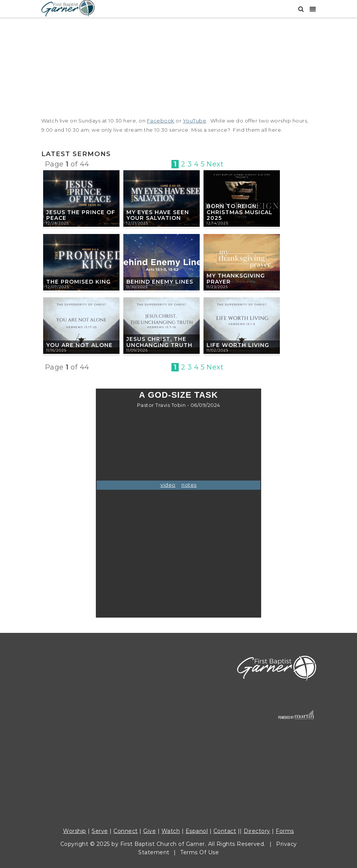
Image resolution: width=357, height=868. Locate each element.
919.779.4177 (119, 756)
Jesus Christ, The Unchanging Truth (159, 342)
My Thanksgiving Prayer (236, 279)
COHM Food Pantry (69, 747)
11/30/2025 (137, 287)
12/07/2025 (58, 287)
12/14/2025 (217, 223)
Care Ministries (62, 728)
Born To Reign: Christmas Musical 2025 (240, 212)
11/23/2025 (217, 287)
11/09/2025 (137, 350)
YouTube (195, 121)
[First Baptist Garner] (68, 8)
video (168, 485)
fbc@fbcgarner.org (97, 766)
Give (149, 831)
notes (189, 485)
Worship (75, 831)
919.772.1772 (59, 699)
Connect (126, 831)
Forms (285, 831)
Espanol (197, 831)
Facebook (161, 121)
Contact (225, 831)
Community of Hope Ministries (85, 737)
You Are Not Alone (79, 345)
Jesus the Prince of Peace (81, 215)
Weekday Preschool (70, 756)
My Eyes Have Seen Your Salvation (158, 215)
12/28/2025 (57, 223)
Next (215, 164)
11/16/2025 (56, 350)
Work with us (60, 776)
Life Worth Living (238, 345)
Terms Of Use (199, 852)
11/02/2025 (217, 350)
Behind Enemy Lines (160, 282)
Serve (100, 831)
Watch (171, 831)
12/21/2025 (137, 223)
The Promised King (78, 282)
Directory (257, 831)
